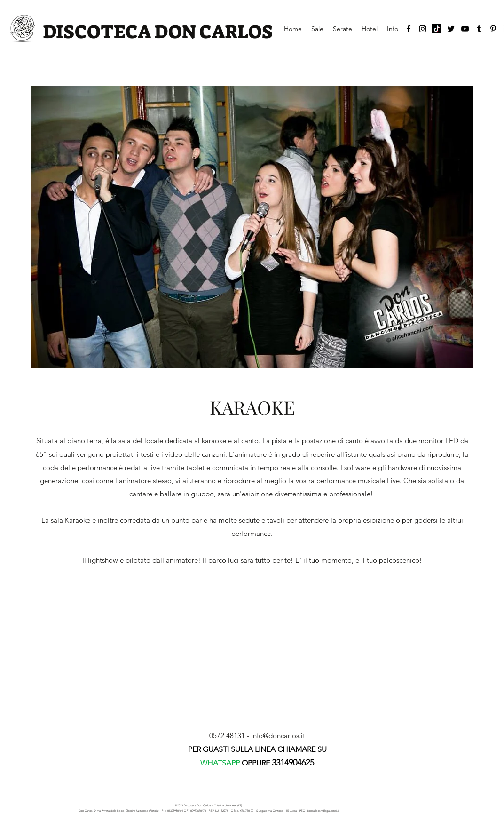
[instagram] (423, 29)
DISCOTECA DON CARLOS (158, 32)
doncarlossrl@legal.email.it (323, 811)
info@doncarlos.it (278, 736)
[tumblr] (479, 29)
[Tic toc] (437, 29)
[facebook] (409, 29)
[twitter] (451, 29)
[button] (252, 227)
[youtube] (465, 29)
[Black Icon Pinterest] (493, 29)
